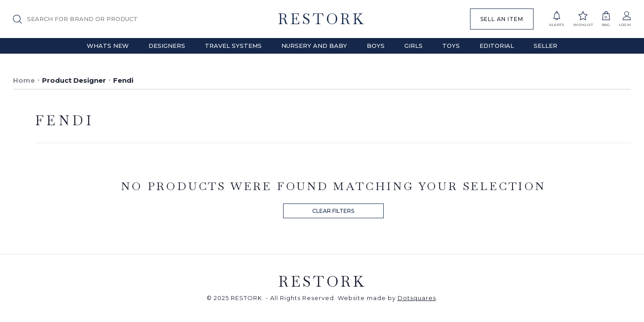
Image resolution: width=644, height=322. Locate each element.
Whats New (108, 46)
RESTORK (322, 19)
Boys (376, 46)
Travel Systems (233, 46)
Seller (545, 46)
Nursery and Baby (314, 46)
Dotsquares (417, 298)
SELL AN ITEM (502, 19)
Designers (167, 46)
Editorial (497, 46)
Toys (451, 46)
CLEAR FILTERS (333, 211)
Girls (413, 46)
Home (24, 80)
